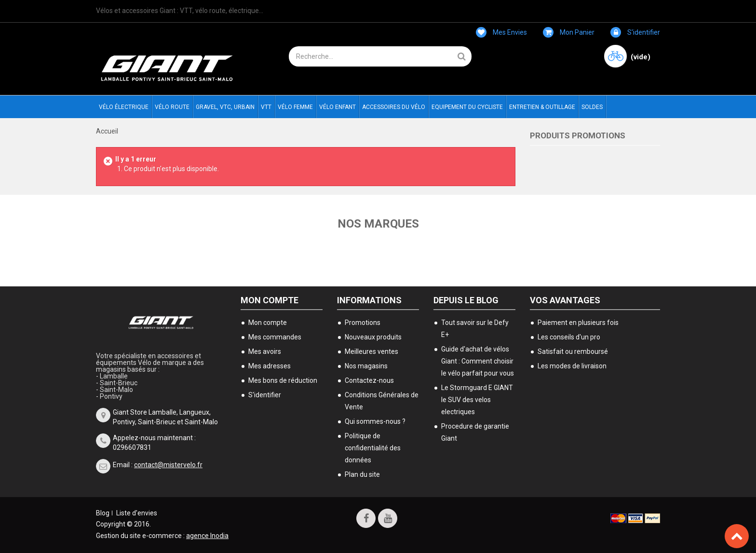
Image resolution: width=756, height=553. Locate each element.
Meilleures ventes (371, 351)
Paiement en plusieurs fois (578, 323)
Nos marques (378, 224)
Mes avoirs (265, 351)
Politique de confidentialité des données (373, 448)
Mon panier (569, 32)
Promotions (363, 323)
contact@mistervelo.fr (168, 465)
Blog (103, 513)
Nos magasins (366, 366)
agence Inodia (207, 536)
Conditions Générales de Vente (382, 401)
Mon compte (270, 300)
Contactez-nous (369, 380)
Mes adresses (270, 366)
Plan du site (362, 474)
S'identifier (635, 32)
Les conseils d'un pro (569, 337)
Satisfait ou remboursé (573, 351)
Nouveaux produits (373, 337)
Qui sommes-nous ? (375, 421)
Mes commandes (275, 337)
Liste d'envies (137, 513)
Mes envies (501, 32)
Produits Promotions (578, 135)
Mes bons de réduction (283, 380)
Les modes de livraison (572, 366)
